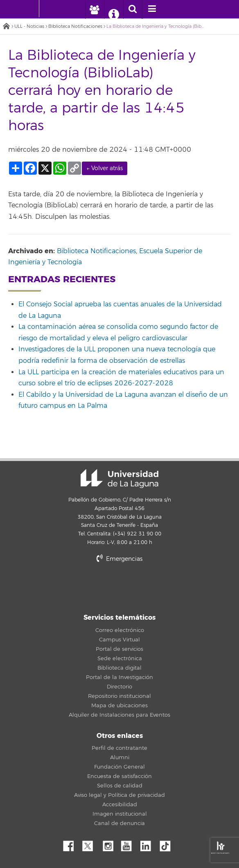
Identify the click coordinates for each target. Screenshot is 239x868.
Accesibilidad (120, 805)
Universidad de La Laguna (120, 479)
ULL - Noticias (29, 26)
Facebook (72, 844)
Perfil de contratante (120, 748)
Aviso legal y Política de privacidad (120, 795)
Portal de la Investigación (120, 677)
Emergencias (120, 559)
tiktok (168, 844)
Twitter (91, 844)
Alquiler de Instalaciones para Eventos (120, 715)
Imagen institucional (120, 814)
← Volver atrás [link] (105, 168)
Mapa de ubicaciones (120, 706)
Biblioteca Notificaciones (75, 26)
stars (120, 587)
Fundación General (120, 767)
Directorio (120, 687)
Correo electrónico (120, 630)
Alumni (120, 758)
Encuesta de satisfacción (120, 776)
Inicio (6, 27)
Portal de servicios (120, 649)
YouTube (129, 844)
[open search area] (133, 9)
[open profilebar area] (94, 9)
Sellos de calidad (120, 786)
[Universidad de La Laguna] (52, 9)
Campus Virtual (120, 640)
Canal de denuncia (120, 823)
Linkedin (149, 844)
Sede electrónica (120, 659)
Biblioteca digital (120, 668)
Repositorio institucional (120, 696)
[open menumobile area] (152, 9)
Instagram (110, 844)
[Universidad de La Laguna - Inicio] (31, 9)
